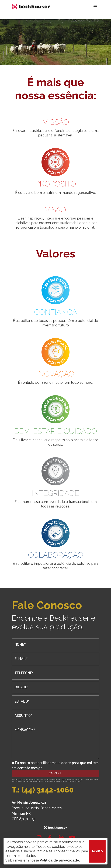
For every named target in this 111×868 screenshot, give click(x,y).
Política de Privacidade (77, 779)
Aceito (97, 851)
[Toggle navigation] (95, 7)
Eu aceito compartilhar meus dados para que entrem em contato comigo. (55, 765)
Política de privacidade (59, 860)
